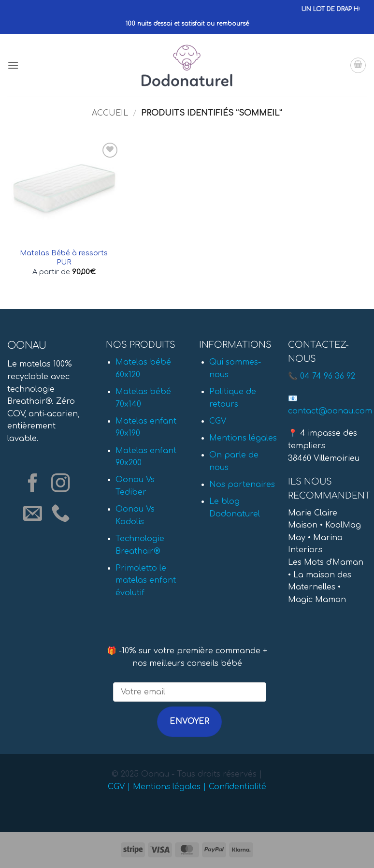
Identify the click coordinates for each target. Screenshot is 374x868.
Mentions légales (243, 438)
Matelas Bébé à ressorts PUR (64, 257)
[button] (13, 65)
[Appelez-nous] (61, 514)
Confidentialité (237, 787)
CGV (218, 421)
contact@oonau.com (330, 411)
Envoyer (189, 721)
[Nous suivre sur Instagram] (61, 484)
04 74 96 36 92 (328, 376)
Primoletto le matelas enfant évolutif (146, 581)
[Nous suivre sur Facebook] (33, 484)
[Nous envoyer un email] (33, 514)
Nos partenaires (242, 485)
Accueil (110, 113)
